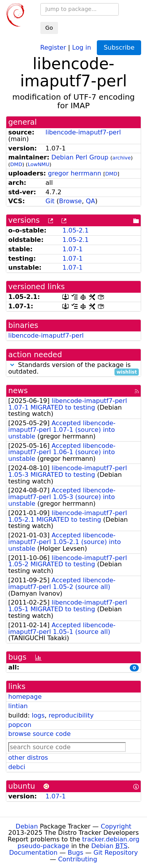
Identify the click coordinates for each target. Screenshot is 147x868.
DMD (16, 164)
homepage (25, 697)
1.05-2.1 (75, 230)
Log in (82, 47)
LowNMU (39, 164)
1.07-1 (73, 249)
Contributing (78, 859)
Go (49, 28)
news (18, 391)
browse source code (39, 734)
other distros (28, 758)
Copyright (116, 826)
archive (122, 158)
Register (53, 47)
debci (17, 767)
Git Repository (116, 853)
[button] (12, 365)
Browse (70, 201)
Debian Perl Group (80, 157)
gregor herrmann (74, 173)
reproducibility (71, 715)
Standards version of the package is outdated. (73, 369)
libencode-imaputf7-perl (83, 132)
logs (38, 715)
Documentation (33, 853)
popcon (20, 725)
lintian (18, 706)
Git (50, 201)
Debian (27, 826)
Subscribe (119, 47)
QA (91, 201)
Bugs (76, 853)
